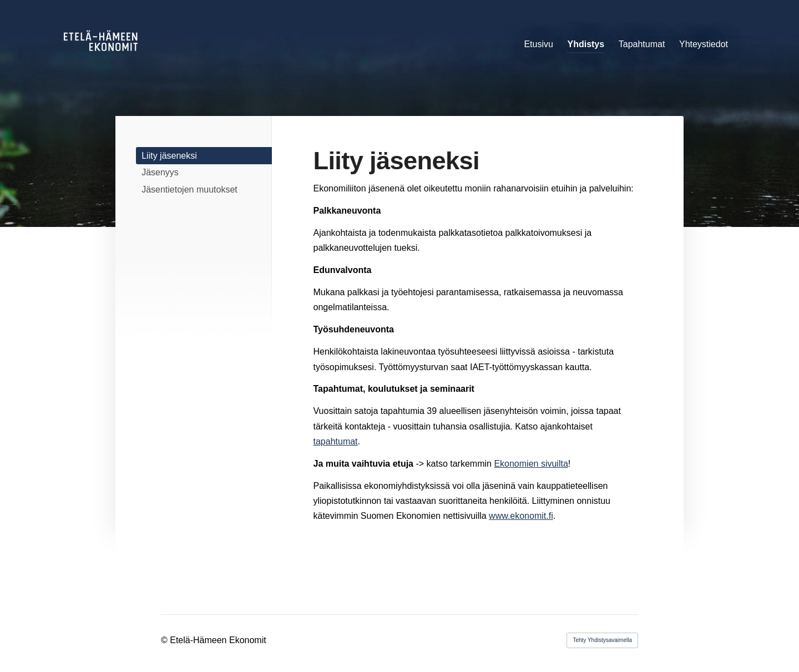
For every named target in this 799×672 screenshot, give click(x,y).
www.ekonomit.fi (521, 516)
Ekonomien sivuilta (531, 464)
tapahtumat (336, 441)
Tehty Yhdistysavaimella (602, 640)
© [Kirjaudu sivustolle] (165, 640)
